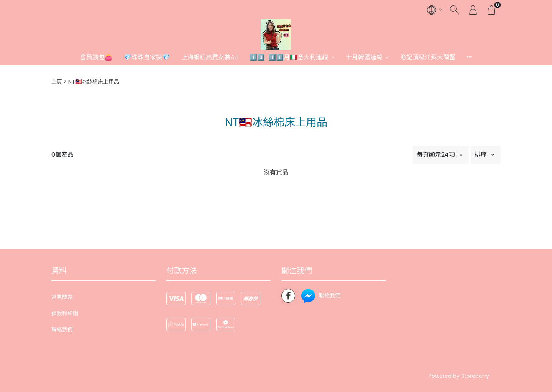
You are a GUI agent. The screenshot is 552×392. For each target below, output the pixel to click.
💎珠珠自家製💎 (147, 57)
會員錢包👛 (96, 57)
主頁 (57, 82)
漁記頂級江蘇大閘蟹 (428, 57)
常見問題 (62, 297)
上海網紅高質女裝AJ (210, 57)
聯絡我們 (62, 330)
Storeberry (475, 376)
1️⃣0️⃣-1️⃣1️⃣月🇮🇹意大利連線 (289, 57)
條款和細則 (65, 313)
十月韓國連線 (364, 57)
